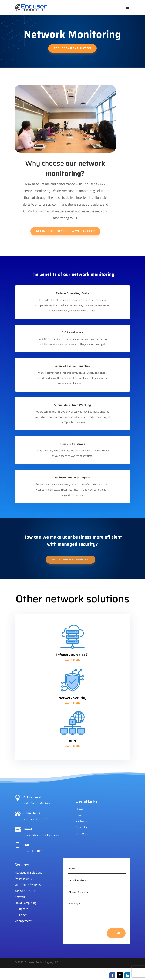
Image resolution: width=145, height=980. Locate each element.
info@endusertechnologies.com (41, 835)
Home (79, 809)
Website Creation (26, 891)
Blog (79, 815)
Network (20, 897)
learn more (72, 660)
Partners (81, 821)
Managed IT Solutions (28, 873)
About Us (82, 827)
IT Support (21, 909)
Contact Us (83, 833)
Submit (116, 933)
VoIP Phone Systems (28, 885)
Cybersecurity (23, 879)
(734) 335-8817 (33, 851)
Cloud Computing (25, 903)
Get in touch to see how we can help (65, 231)
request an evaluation (72, 48)
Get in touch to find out (71, 560)
